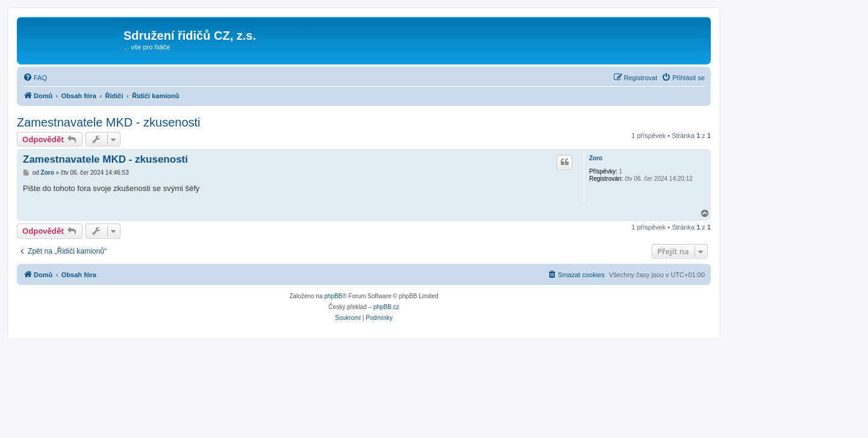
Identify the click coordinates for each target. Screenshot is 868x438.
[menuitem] (35, 78)
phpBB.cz (386, 307)
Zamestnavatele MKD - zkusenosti (109, 122)
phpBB (333, 296)
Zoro (596, 158)
